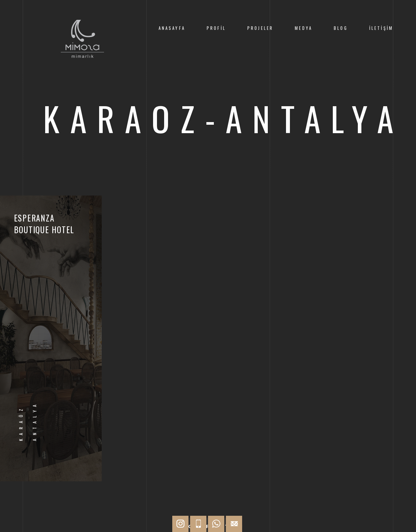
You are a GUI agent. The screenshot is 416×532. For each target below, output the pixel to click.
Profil (216, 28)
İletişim (381, 28)
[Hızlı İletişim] (180, 524)
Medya (304, 28)
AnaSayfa (172, 28)
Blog (341, 28)
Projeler (260, 28)
